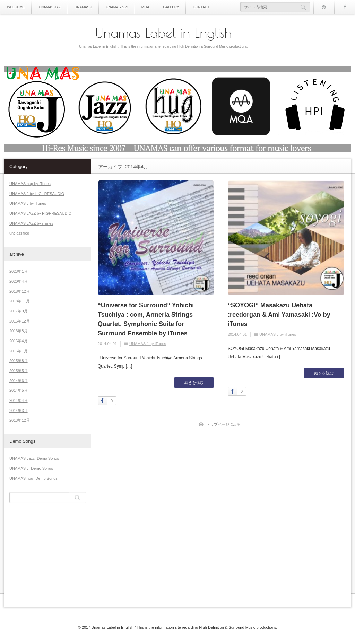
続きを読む (194, 382)
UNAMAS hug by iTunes (30, 184)
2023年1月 (19, 271)
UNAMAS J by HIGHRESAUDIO (37, 194)
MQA (145, 7)
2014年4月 (19, 400)
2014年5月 (19, 390)
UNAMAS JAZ (50, 7)
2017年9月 (19, 311)
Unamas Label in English (163, 33)
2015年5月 (19, 371)
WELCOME (16, 7)
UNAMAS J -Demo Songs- (32, 468)
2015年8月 (19, 361)
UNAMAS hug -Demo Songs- (34, 478)
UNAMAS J (83, 7)
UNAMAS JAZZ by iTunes (31, 223)
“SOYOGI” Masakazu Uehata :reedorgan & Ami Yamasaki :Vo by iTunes (279, 315)
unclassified (19, 233)
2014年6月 (19, 381)
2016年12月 (20, 321)
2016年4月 (19, 341)
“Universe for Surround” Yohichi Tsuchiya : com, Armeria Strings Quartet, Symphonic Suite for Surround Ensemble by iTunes (146, 319)
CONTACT (201, 7)
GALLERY (171, 7)
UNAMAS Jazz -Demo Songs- (35, 458)
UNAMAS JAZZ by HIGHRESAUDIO (40, 213)
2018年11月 (20, 301)
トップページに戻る (223, 424)
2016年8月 (19, 331)
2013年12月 (20, 420)
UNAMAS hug (117, 7)
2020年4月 (19, 281)
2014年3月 (19, 411)
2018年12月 (20, 291)
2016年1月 (19, 351)
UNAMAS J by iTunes (148, 344)
